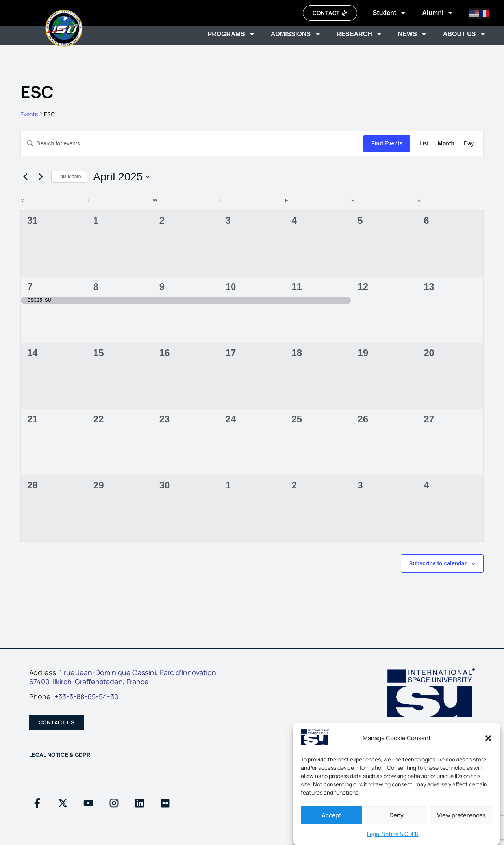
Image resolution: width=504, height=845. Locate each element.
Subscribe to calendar (438, 563)
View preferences (461, 815)
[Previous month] (25, 177)
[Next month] (41, 177)
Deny (397, 815)
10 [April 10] (231, 287)
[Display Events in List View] (424, 144)
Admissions (296, 34)
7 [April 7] (30, 287)
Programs (231, 34)
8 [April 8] (96, 287)
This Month (69, 176)
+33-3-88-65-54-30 (86, 696)
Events (29, 114)
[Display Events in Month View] (446, 144)
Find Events (387, 143)
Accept (332, 815)
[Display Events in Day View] (469, 144)
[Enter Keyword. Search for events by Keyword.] (192, 144)
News (413, 34)
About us (465, 34)
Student (390, 13)
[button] (488, 738)
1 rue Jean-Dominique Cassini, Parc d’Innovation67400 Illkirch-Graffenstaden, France (123, 677)
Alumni (438, 13)
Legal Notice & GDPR (393, 834)
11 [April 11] (297, 287)
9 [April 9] (162, 287)
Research (359, 34)
